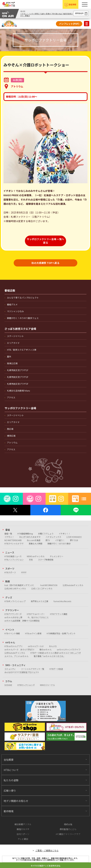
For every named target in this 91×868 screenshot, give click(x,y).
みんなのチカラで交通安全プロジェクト (22, 672)
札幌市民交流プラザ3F (18, 384)
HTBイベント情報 (12, 633)
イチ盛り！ (60, 540)
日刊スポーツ (23, 834)
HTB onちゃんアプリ (14, 646)
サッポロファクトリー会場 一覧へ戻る (45, 241)
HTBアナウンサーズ (13, 614)
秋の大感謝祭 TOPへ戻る (45, 263)
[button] (85, 4)
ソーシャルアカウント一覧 (33, 669)
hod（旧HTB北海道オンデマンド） (20, 585)
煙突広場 (11, 436)
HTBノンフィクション (14, 560)
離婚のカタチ (23, 829)
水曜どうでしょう (46, 533)
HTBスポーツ (10, 572)
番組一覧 (8, 533)
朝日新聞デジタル (23, 824)
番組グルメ (12, 304)
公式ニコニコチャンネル (42, 588)
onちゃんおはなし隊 (13, 617)
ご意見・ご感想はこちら (47, 850)
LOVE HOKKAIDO (74, 537)
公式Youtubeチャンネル (73, 585)
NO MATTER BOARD (13, 540)
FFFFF (24, 572)
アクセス (11, 397)
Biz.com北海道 (34, 540)
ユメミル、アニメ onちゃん (16, 656)
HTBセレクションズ (26, 685)
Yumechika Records (62, 601)
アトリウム (12, 442)
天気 (31, 560)
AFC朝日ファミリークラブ (68, 834)
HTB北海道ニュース (13, 556)
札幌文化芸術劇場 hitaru (18, 391)
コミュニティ (10, 669)
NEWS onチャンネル (36, 556)
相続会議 (68, 824)
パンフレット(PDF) (69, 24)
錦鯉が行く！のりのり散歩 (59, 543)
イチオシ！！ (65, 533)
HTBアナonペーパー (36, 614)
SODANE (8, 685)
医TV (48, 540)
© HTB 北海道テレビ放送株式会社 (46, 866)
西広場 (10, 429)
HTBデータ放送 (56, 669)
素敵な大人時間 (36, 543)
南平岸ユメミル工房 (40, 601)
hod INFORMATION (49, 585)
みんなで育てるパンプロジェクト (23, 298)
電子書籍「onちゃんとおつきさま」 (49, 656)
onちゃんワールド (36, 646)
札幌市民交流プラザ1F (18, 370)
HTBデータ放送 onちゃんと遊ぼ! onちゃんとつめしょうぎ (56, 653)
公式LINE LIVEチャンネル (15, 588)
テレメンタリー (57, 556)
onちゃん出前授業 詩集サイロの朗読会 (22, 621)
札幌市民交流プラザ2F (18, 377)
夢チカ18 (74, 540)
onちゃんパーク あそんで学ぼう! (19, 649)
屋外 (9, 356)
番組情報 (72, 4)
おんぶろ (53, 646)
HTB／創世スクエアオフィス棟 (22, 350)
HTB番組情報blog (25, 533)
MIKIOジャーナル (47, 685)
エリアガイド (13, 343)
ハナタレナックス (53, 537)
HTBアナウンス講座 (59, 614)
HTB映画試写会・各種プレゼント (61, 633)
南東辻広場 (12, 363)
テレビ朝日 (23, 839)
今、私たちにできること (38, 617)
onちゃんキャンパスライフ (69, 649)
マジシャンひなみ (15, 311)
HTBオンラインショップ (15, 601)
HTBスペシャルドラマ (14, 543)
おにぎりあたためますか (30, 537)
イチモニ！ (9, 537)
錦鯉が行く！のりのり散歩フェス (23, 318)
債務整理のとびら (68, 829)
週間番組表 (79, 13)
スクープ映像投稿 (46, 560)
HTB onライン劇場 (33, 633)
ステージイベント (15, 336)
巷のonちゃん (45, 649)
